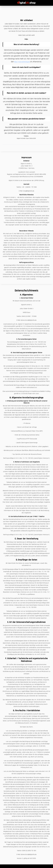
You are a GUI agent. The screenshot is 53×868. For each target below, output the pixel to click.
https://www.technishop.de (22, 62)
